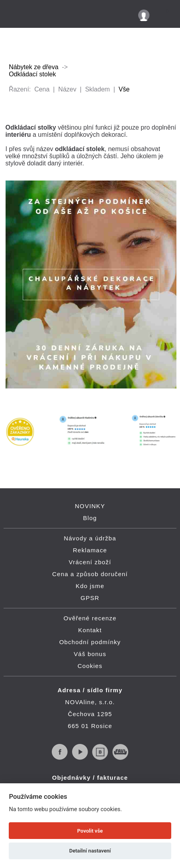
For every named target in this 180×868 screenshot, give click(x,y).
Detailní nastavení (90, 851)
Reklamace (90, 550)
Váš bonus (90, 654)
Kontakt (90, 630)
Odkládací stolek (32, 74)
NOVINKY (90, 506)
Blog (90, 518)
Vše (124, 89)
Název (67, 89)
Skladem (98, 89)
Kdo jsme (90, 586)
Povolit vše (90, 831)
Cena (42, 89)
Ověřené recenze (90, 618)
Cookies (90, 666)
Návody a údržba (90, 538)
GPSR (90, 598)
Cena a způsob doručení (90, 574)
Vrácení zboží (90, 562)
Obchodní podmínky (90, 642)
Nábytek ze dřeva (34, 67)
